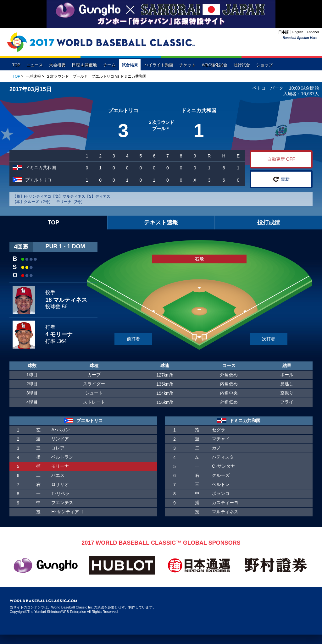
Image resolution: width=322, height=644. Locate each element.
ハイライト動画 (159, 65)
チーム (109, 65)
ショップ (264, 65)
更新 (281, 179)
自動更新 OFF (281, 159)
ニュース (35, 65)
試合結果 (130, 65)
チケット (187, 65)
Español (313, 32)
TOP (16, 65)
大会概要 (57, 65)
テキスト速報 (161, 223)
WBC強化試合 (215, 65)
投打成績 (269, 223)
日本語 (283, 32)
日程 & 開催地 (84, 65)
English (298, 32)
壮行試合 (242, 65)
